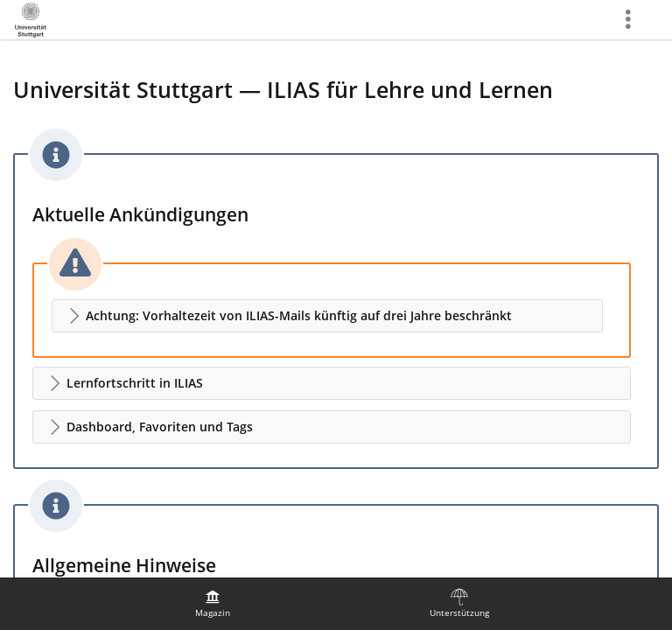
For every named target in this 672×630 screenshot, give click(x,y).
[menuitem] (213, 604)
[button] (327, 316)
